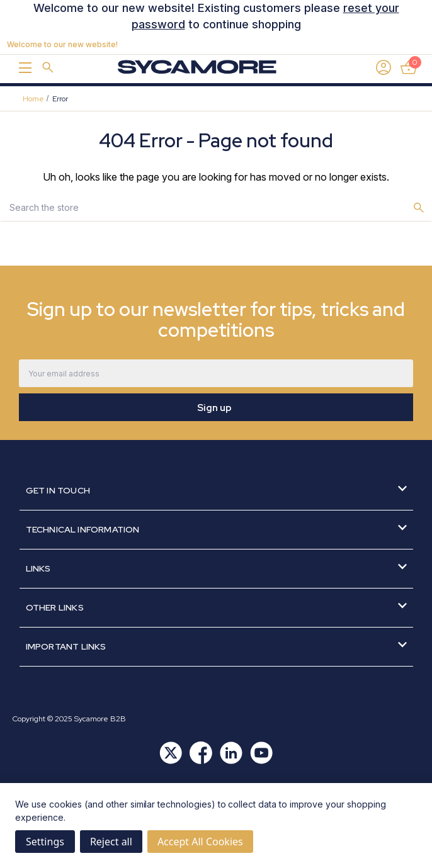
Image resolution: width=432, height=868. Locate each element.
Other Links (216, 607)
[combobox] (203, 207)
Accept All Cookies (200, 842)
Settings (45, 842)
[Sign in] (384, 67)
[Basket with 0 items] (409, 67)
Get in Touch (216, 490)
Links (216, 568)
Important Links (216, 646)
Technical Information (216, 529)
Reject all (111, 842)
